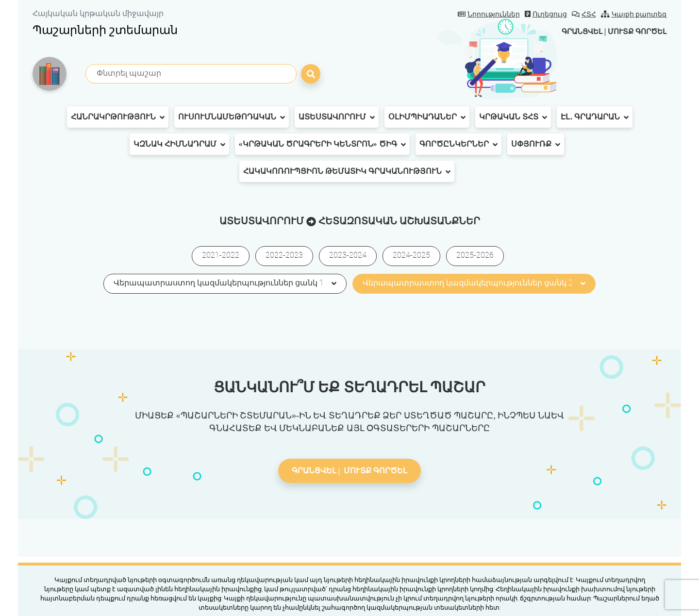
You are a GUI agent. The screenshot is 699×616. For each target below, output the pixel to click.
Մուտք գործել (635, 31)
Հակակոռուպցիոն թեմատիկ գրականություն (347, 171)
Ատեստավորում (337, 117)
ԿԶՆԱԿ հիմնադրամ (179, 144)
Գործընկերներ (458, 144)
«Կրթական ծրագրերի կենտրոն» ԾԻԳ (322, 144)
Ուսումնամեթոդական (232, 117)
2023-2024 (348, 255)
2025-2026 (475, 255)
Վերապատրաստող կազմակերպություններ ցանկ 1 (225, 283)
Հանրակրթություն (118, 117)
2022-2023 (284, 255)
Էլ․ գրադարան (595, 117)
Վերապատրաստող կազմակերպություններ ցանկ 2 (474, 283)
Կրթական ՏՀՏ (513, 117)
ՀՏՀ (584, 14)
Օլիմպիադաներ (427, 117)
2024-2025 (411, 255)
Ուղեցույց (546, 14)
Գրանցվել (575, 31)
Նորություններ (489, 14)
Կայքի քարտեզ (634, 14)
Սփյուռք (536, 144)
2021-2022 (221, 255)
